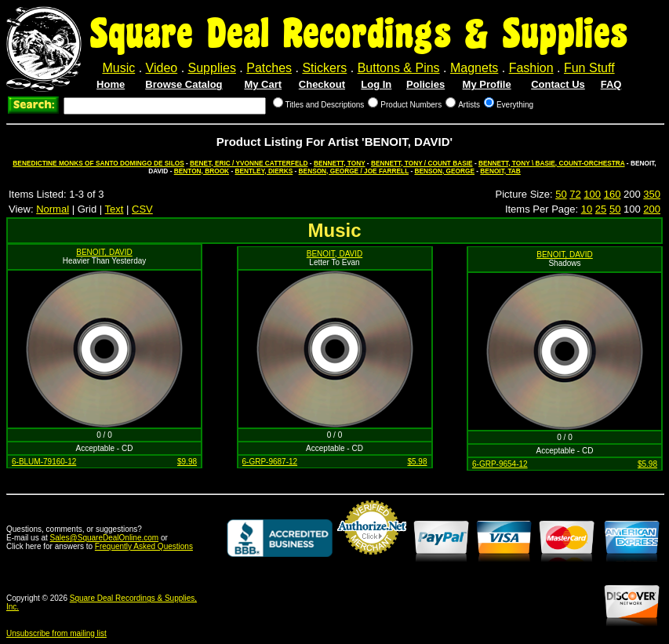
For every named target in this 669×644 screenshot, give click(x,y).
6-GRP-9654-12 (500, 464)
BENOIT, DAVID (104, 252)
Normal (53, 209)
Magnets (474, 68)
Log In (376, 84)
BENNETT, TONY (340, 163)
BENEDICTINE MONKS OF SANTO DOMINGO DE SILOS (98, 163)
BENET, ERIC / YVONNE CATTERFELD (249, 163)
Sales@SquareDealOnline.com (105, 538)
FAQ (611, 84)
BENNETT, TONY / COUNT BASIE (422, 163)
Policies (425, 84)
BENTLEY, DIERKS (264, 171)
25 (601, 209)
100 (592, 194)
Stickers (324, 68)
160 (613, 194)
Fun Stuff (589, 68)
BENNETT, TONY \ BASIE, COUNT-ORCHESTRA (552, 163)
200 (652, 209)
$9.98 (187, 462)
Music (118, 68)
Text (115, 209)
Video (162, 68)
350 (652, 194)
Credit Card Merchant (372, 561)
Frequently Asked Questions (144, 546)
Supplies (212, 68)
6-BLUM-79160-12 (44, 462)
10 (587, 209)
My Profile (487, 84)
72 (575, 194)
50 (561, 194)
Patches (269, 68)
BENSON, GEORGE (444, 171)
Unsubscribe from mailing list (56, 633)
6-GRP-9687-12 (270, 462)
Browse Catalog (184, 84)
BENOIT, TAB (500, 171)
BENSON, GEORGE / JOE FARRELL (354, 171)
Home (111, 84)
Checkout (322, 84)
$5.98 (417, 462)
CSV (142, 209)
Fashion (531, 68)
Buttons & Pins (399, 68)
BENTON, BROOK (202, 171)
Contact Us (558, 84)
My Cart (263, 84)
